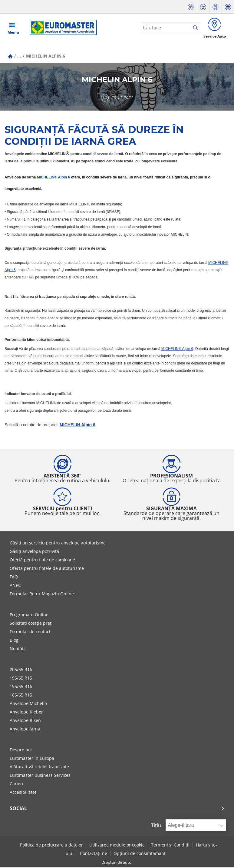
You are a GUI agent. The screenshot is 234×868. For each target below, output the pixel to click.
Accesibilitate (23, 793)
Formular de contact (30, 632)
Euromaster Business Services (40, 776)
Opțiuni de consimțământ (140, 854)
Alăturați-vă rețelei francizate (39, 768)
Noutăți (17, 649)
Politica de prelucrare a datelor (51, 845)
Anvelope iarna (25, 730)
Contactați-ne (94, 854)
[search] (195, 28)
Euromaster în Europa (32, 759)
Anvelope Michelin (28, 704)
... (19, 57)
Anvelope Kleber (26, 713)
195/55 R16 (21, 687)
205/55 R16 (21, 670)
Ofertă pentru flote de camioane (42, 561)
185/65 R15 (21, 696)
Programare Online (29, 615)
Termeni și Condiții (170, 845)
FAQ (14, 578)
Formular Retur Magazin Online (42, 595)
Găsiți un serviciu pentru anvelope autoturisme (58, 544)
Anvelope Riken (25, 721)
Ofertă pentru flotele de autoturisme (47, 569)
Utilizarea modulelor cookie (117, 845)
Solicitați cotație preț (31, 624)
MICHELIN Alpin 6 (77, 426)
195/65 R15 (21, 679)
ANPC (15, 586)
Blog (14, 641)
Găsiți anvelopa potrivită (34, 552)
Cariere (17, 785)
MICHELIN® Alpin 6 (54, 178)
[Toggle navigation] (13, 28)
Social (117, 809)
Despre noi (21, 751)
